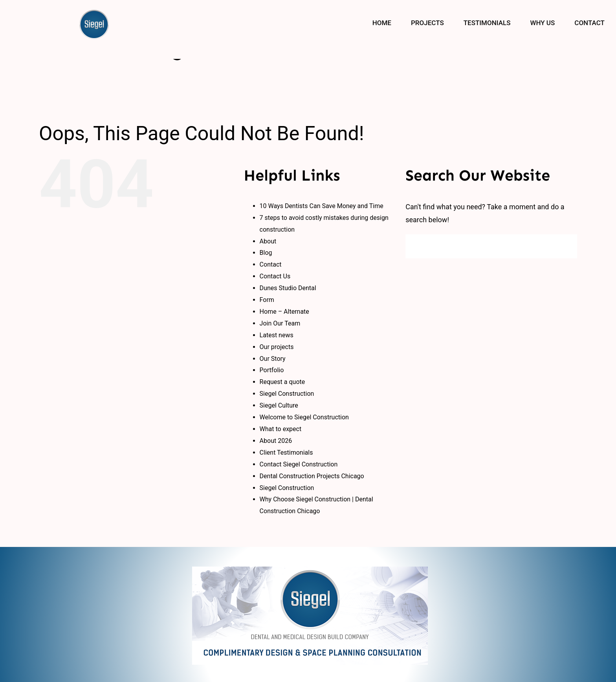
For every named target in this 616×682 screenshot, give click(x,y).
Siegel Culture (279, 405)
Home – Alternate (284, 312)
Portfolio (272, 370)
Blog (266, 253)
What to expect (281, 429)
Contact (271, 264)
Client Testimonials (286, 453)
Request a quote (282, 382)
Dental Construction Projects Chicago (312, 476)
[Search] (417, 246)
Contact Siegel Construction (299, 464)
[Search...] (491, 246)
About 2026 (276, 441)
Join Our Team (280, 323)
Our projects (277, 347)
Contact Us (275, 276)
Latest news (277, 335)
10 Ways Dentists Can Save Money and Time (322, 206)
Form (267, 300)
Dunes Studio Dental (288, 288)
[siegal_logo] (94, 13)
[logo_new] (310, 570)
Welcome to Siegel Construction (304, 417)
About (268, 241)
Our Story (273, 359)
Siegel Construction (287, 394)
